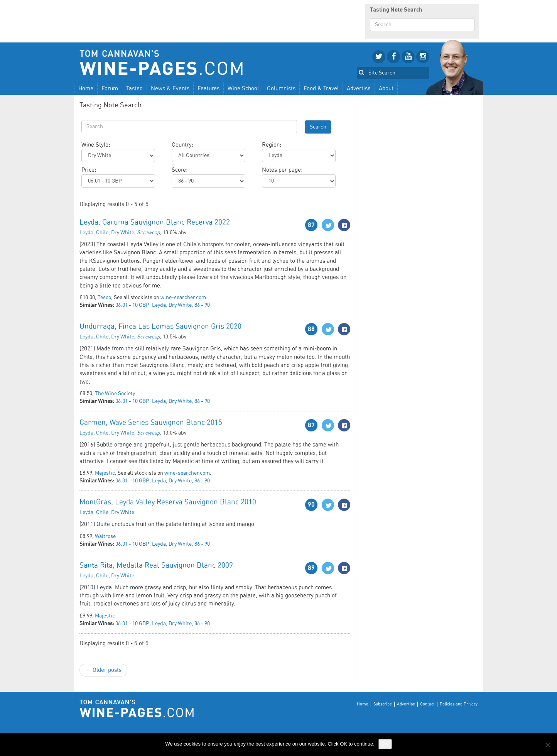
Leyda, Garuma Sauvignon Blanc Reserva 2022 (155, 222)
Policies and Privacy (459, 704)
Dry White (123, 233)
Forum (110, 89)
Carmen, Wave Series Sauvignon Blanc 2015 (151, 423)
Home (86, 89)
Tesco (104, 298)
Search (318, 127)
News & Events (170, 89)
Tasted (134, 89)
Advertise (359, 89)
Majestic (105, 473)
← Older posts (103, 670)
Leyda (86, 233)
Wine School (243, 89)
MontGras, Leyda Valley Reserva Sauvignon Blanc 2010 (168, 502)
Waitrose (105, 536)
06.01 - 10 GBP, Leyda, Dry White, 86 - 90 (163, 305)
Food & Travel (321, 89)
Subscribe (383, 704)
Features (208, 89)
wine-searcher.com (183, 298)
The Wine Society (115, 394)
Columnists (281, 89)
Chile (102, 233)
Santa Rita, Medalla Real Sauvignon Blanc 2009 (156, 566)
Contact (427, 704)
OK (385, 744)
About (386, 89)
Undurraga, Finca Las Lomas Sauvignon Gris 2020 (160, 327)
